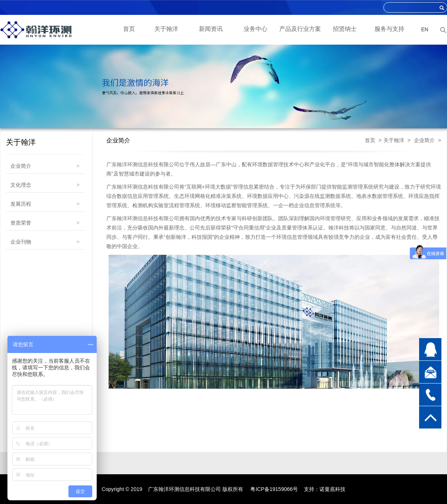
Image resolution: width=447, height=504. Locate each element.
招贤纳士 (345, 29)
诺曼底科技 (332, 489)
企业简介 (424, 140)
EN (425, 29)
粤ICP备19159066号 (274, 489)
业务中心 (255, 29)
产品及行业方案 (300, 29)
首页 (129, 29)
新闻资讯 (211, 29)
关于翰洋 (166, 29)
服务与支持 (389, 29)
